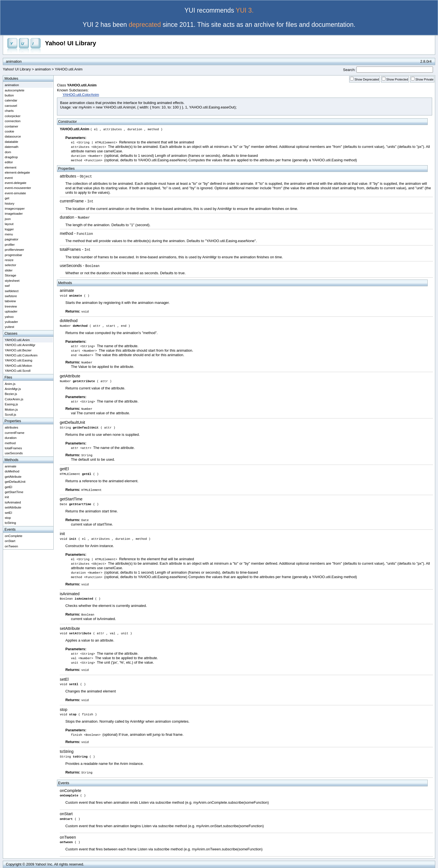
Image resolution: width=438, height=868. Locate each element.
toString (67, 751)
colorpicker (13, 116)
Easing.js (11, 404)
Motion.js (11, 409)
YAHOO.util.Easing (19, 360)
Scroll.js (10, 414)
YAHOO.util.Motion (18, 366)
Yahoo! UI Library (71, 43)
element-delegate (17, 172)
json (8, 219)
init (62, 534)
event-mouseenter (18, 188)
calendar (11, 100)
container (11, 126)
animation (43, 69)
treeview (11, 306)
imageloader (14, 213)
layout (9, 224)
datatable (11, 142)
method (66, 233)
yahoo (9, 317)
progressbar (13, 255)
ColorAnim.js (14, 399)
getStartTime (71, 499)
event (9, 178)
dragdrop (11, 157)
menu (9, 234)
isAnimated (70, 594)
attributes (68, 176)
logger (9, 229)
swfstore (11, 296)
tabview (10, 301)
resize (9, 260)
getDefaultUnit (72, 422)
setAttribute (70, 628)
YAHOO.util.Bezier (18, 350)
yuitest (9, 327)
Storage (10, 275)
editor (9, 162)
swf (7, 286)
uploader (11, 311)
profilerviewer (15, 249)
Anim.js (10, 384)
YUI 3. (245, 10)
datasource (13, 136)
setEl (64, 679)
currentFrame (72, 201)
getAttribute (70, 376)
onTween (68, 837)
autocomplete (15, 90)
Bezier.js (11, 394)
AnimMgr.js (13, 389)
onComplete (71, 791)
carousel (11, 106)
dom (8, 152)
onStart (66, 814)
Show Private (424, 79)
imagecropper (15, 208)
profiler (10, 244)
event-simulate (15, 193)
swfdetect (12, 291)
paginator (12, 239)
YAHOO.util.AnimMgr (20, 345)
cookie (9, 131)
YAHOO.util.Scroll (18, 371)
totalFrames (70, 249)
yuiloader (11, 322)
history (9, 203)
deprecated (145, 25)
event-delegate (16, 183)
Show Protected (397, 79)
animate (67, 290)
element (11, 167)
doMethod (69, 321)
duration (67, 217)
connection (13, 121)
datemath (12, 147)
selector (10, 265)
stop (64, 709)
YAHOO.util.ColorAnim (81, 95)
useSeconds (71, 266)
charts (9, 111)
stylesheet (12, 281)
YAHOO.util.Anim (17, 340)
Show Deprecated (367, 79)
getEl (64, 469)
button (9, 95)
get (7, 198)
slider (9, 270)
